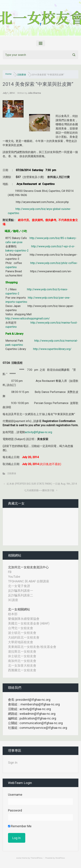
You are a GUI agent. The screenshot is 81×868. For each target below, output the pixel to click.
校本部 (13, 614)
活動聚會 (22, 75)
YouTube (14, 577)
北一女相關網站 (19, 609)
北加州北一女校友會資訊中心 (28, 567)
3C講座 (13, 600)
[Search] (40, 55)
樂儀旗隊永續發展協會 (24, 619)
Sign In (13, 763)
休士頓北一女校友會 (22, 656)
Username (15, 795)
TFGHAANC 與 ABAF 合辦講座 (29, 581)
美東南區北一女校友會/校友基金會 (32, 647)
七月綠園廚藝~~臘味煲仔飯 (39, 490)
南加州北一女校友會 (22, 661)
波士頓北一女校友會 (22, 633)
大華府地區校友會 (21, 642)
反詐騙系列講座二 (21, 595)
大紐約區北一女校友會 (24, 637)
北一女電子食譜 (19, 586)
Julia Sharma (34, 93)
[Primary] (41, 43)
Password (15, 810)
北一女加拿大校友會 (22, 665)
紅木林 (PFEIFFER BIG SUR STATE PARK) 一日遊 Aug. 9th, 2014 (42, 484)
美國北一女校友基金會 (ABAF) (29, 623)
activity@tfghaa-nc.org (38, 432)
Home (8, 74)
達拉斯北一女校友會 (22, 651)
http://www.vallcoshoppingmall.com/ (28, 318)
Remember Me (20, 826)
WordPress (60, 858)
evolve (19, 858)
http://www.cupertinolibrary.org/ (52, 349)
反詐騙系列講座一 (21, 591)
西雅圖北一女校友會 (22, 670)
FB (10, 572)
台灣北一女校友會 (21, 628)
